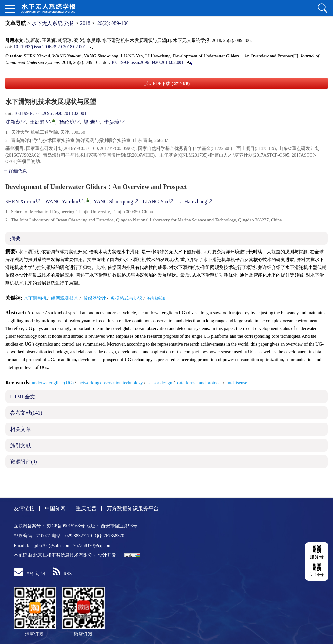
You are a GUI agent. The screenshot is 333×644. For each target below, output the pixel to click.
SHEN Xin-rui (20, 202)
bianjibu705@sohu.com (49, 545)
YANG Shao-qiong (113, 202)
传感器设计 (95, 298)
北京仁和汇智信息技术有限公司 (65, 555)
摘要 (15, 238)
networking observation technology (111, 383)
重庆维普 (86, 508)
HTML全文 (23, 397)
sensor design (160, 383)
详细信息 (15, 171)
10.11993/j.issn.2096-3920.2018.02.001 (50, 47)
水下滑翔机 (35, 298)
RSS (62, 574)
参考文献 (26, 413)
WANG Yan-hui (62, 202)
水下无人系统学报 (52, 23)
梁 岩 (89, 122)
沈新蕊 (13, 122)
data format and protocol (199, 383)
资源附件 (24, 462)
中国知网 (55, 508)
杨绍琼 (67, 122)
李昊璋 (112, 122)
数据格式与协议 (127, 298)
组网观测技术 (65, 298)
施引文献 (20, 445)
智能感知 (156, 298)
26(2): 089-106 (113, 23)
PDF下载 (171, 84)
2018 (85, 23)
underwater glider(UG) (53, 383)
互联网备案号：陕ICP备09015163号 (49, 526)
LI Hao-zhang (193, 202)
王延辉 (37, 122)
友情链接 (24, 508)
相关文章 (20, 429)
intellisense (237, 383)
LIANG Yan (155, 202)
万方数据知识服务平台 (133, 508)
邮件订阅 (29, 574)
